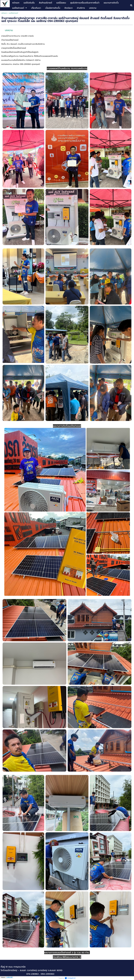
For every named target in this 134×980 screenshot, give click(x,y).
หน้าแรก (4, 13)
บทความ (9, 30)
